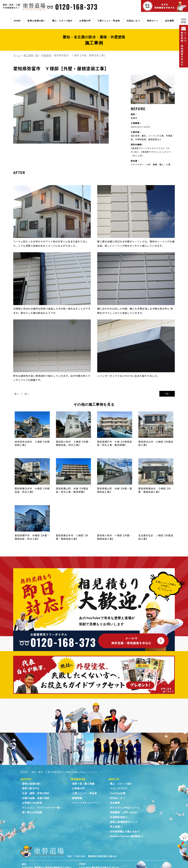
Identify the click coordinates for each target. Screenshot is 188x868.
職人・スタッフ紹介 (62, 21)
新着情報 (77, 798)
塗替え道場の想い (36, 21)
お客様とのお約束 (32, 803)
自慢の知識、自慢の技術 (36, 798)
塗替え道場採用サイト (122, 822)
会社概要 (170, 21)
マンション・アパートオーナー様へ (42, 808)
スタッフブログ (119, 788)
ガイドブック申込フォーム (125, 808)
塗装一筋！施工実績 (83, 784)
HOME (17, 21)
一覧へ (167, 394)
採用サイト (153, 21)
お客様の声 (85, 21)
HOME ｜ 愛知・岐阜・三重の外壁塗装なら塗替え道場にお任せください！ (59, 772)
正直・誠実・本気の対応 (36, 793)
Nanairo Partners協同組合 (125, 836)
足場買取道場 (117, 817)
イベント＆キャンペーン (86, 803)
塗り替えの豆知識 (32, 812)
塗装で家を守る (31, 788)
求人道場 (115, 827)
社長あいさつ (134, 21)
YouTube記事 (118, 793)
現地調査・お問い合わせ (124, 812)
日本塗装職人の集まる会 (124, 832)
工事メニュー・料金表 (109, 21)
